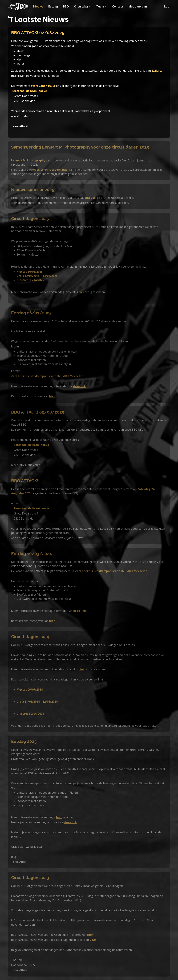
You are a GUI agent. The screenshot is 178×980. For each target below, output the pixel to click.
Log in (168, 6)
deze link (80, 386)
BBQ (66, 6)
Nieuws (38, 6)
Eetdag (53, 6)
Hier (90, 935)
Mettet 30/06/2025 (30, 272)
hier (81, 292)
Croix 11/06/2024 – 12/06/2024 (37, 702)
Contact (118, 6)
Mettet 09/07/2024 (30, 690)
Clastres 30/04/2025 (30, 280)
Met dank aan (138, 6)
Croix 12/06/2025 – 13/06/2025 (37, 276)
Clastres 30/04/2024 (30, 714)
